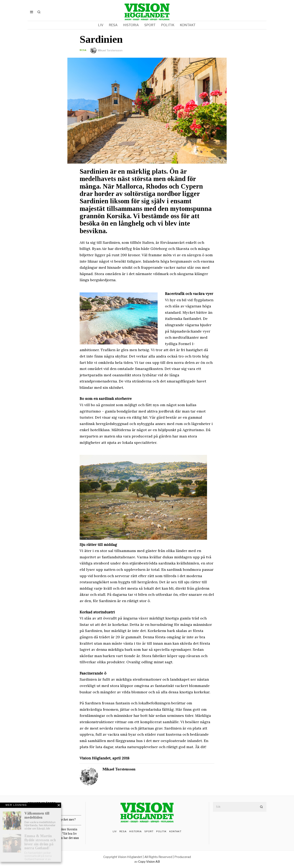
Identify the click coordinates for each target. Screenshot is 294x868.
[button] (262, 807)
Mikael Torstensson (106, 50)
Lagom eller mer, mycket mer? (55, 819)
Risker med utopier (47, 810)
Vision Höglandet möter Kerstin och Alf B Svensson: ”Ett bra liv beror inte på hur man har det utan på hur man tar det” (56, 836)
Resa (83, 50)
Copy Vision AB (149, 862)
